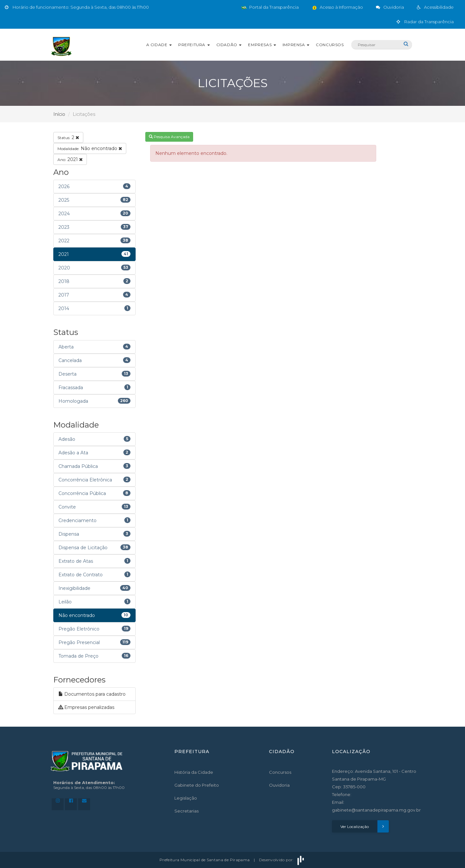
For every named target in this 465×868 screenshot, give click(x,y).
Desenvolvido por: (282, 860)
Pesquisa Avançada (169, 137)
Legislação (186, 798)
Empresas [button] (262, 45)
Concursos (330, 45)
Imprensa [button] (296, 45)
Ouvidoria (279, 785)
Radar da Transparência (425, 22)
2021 (70, 159)
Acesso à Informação (337, 7)
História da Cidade (194, 772)
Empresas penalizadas (86, 707)
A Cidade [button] (159, 45)
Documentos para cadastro (92, 694)
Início (59, 114)
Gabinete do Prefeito (197, 785)
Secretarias (186, 811)
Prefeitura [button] (194, 45)
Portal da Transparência (270, 7)
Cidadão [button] (229, 45)
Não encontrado (90, 148)
